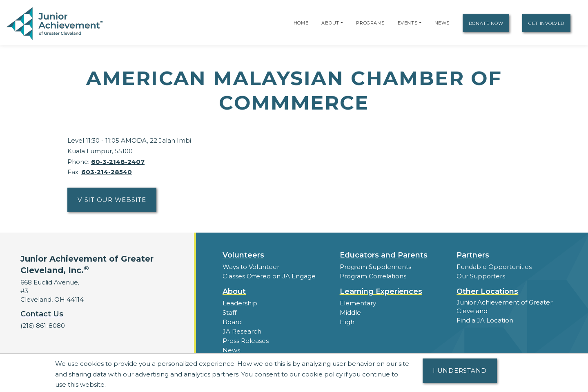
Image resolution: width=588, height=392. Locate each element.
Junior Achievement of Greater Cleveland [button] (504, 307)
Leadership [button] (240, 303)
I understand (460, 371)
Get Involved (546, 23)
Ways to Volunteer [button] (251, 267)
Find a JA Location (485, 320)
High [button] (347, 322)
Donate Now (486, 23)
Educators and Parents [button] (384, 255)
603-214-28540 (107, 172)
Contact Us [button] (42, 314)
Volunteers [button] (243, 255)
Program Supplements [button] (375, 267)
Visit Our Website (112, 200)
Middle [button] (350, 312)
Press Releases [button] (246, 341)
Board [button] (232, 322)
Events (408, 23)
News (442, 23)
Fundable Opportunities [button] (494, 267)
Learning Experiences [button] (381, 291)
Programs (370, 23)
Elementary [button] (358, 303)
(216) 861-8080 (43, 326)
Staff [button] (229, 312)
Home (301, 23)
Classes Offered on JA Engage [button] (269, 276)
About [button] (234, 291)
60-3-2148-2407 (118, 162)
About (330, 23)
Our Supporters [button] (481, 276)
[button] (342, 23)
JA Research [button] (242, 331)
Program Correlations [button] (373, 276)
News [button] (231, 350)
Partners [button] (473, 255)
